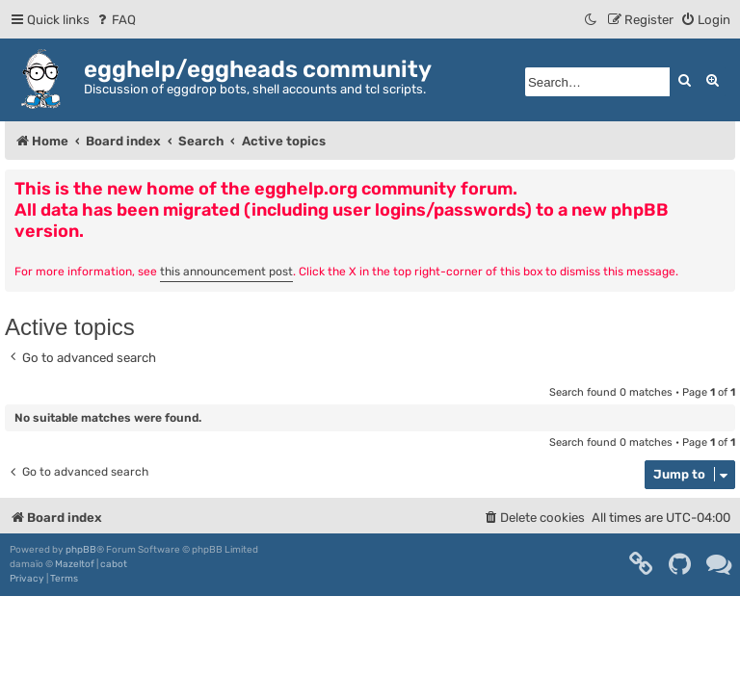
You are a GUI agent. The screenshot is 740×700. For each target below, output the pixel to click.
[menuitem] (115, 20)
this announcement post (226, 272)
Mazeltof (75, 564)
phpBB (81, 550)
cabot (114, 564)
